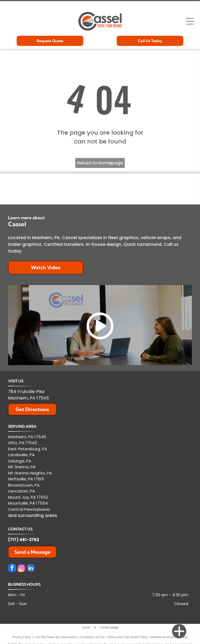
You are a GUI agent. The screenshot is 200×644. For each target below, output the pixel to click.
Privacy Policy (22, 637)
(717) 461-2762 (24, 540)
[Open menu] (190, 21)
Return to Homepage (100, 163)
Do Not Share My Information (57, 637)
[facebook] (12, 569)
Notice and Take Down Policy (128, 637)
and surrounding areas (33, 515)
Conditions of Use (92, 637)
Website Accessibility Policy (169, 637)
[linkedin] (31, 569)
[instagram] (22, 569)
